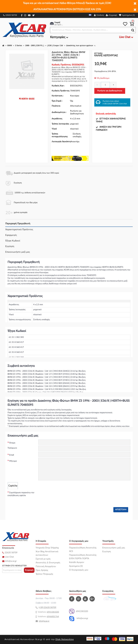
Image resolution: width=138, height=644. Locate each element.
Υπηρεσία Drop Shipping (47, 548)
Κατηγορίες (59, 37)
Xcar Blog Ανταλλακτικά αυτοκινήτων (47, 553)
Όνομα (12, 443)
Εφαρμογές (11, 235)
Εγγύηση (10, 246)
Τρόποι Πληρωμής (44, 574)
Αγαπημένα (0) (76, 566)
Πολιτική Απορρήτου (46, 566)
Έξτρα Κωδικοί (13, 241)
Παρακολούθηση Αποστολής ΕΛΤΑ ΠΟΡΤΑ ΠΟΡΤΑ (83, 557)
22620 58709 (10, 15)
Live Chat (9, 557)
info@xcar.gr (11, 561)
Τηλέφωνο (12, 448)
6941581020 (79, 612)
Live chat (123, 104)
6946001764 (53, 617)
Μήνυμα (13, 461)
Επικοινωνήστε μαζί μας (18, 252)
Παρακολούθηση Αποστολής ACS (83, 550)
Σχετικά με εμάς (43, 559)
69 (48, 612)
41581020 (54, 612)
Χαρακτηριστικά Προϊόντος (19, 230)
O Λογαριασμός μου (79, 570)
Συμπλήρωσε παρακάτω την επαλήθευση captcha (21, 494)
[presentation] (61, 495)
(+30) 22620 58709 (110, 104)
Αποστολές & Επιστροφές (48, 563)
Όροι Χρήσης (42, 570)
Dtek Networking (65, 639)
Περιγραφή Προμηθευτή (18, 224)
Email (12, 455)
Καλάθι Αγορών (77, 562)
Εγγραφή (29, 570)
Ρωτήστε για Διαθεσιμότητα (110, 91)
